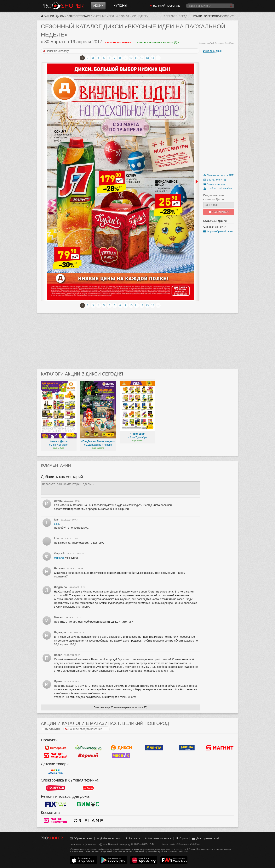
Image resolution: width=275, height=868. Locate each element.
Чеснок (121, 755)
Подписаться (219, 212)
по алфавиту (51, 729)
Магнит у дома (220, 748)
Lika (57, 524)
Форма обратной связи (218, 231)
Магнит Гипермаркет (55, 755)
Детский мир (55, 772)
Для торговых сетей (206, 838)
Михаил (59, 558)
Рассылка (132, 838)
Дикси (60, 16)
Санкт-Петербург (79, 16)
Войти (198, 16)
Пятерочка (55, 748)
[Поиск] (210, 6)
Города (182, 838)
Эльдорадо (55, 788)
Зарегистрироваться (219, 16)
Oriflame (88, 820)
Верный (88, 755)
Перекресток (88, 748)
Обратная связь (81, 838)
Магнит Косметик (55, 820)
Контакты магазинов (158, 838)
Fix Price (55, 804)
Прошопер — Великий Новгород (62, 6)
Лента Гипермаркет (154, 748)
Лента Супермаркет (187, 748)
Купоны (120, 6)
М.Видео (88, 788)
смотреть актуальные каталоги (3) (158, 42)
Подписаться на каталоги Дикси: (214, 197)
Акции (98, 6)
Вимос (88, 804)
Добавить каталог (109, 838)
